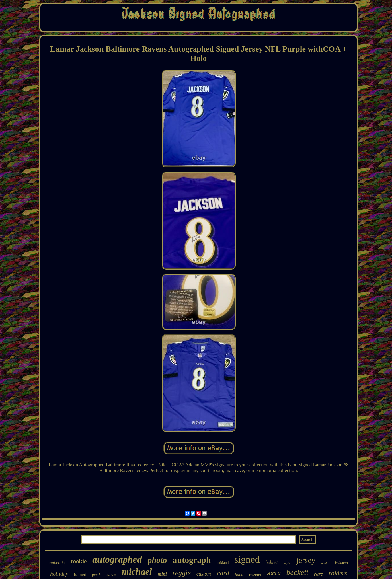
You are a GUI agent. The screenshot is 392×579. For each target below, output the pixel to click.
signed (247, 559)
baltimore (342, 563)
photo (157, 560)
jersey (306, 560)
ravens (255, 575)
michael (137, 572)
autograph (192, 560)
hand (239, 574)
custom (204, 574)
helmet (272, 562)
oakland (223, 563)
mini (162, 574)
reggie (182, 573)
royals (287, 563)
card (223, 573)
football (111, 575)
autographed (117, 559)
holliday (59, 574)
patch (96, 575)
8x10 (274, 574)
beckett (297, 572)
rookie (79, 561)
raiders (338, 573)
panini (325, 563)
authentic (57, 562)
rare (318, 574)
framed (80, 575)
